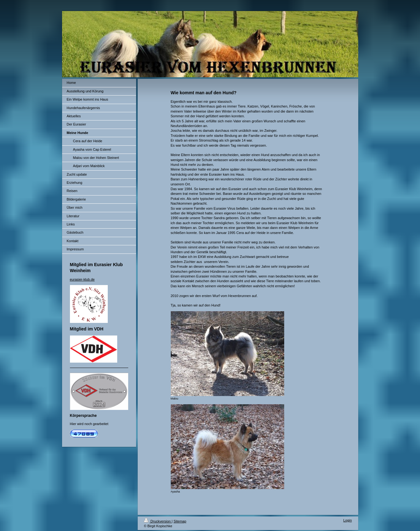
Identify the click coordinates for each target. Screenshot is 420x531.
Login (348, 520)
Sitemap (180, 521)
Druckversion (158, 521)
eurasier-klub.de (82, 279)
